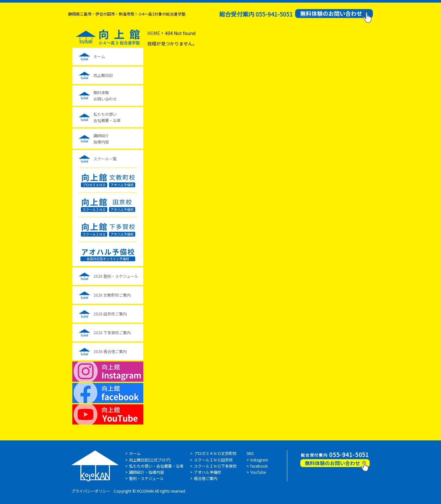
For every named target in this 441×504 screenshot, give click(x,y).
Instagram (259, 460)
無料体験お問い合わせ (105, 95)
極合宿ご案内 (206, 478)
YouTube (258, 472)
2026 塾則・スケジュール (116, 276)
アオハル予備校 (208, 472)
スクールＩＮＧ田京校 (213, 460)
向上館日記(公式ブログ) (150, 460)
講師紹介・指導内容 (147, 472)
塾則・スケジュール (146, 478)
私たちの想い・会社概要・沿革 (156, 466)
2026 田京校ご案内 (110, 314)
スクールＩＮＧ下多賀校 (215, 466)
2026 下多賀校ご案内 (112, 332)
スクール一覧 (105, 159)
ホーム (99, 56)
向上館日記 (103, 75)
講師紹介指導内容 (101, 139)
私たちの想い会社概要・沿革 (107, 117)
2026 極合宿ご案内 (110, 351)
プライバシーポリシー (91, 491)
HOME (154, 33)
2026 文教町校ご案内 (112, 295)
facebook (259, 466)
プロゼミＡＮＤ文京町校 (215, 453)
